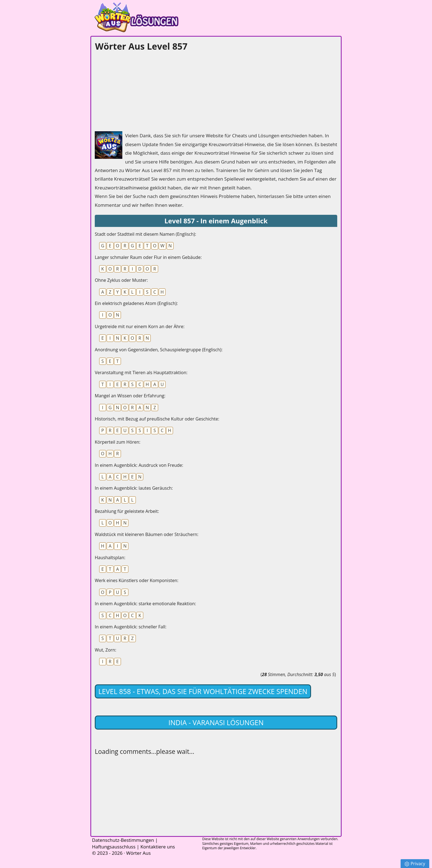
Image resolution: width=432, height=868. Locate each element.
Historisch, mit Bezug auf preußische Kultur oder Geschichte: (157, 419)
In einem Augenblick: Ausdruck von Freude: (139, 465)
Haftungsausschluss (114, 847)
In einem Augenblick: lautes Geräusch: (134, 488)
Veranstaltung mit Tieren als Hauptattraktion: (141, 373)
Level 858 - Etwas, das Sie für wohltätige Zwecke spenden (203, 691)
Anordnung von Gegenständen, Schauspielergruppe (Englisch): (159, 350)
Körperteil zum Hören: (118, 442)
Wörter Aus (138, 853)
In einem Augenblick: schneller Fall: (131, 627)
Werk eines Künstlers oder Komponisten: (137, 580)
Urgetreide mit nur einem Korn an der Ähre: (140, 326)
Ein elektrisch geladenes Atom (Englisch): (136, 303)
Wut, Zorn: (106, 650)
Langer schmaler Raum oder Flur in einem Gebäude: (148, 257)
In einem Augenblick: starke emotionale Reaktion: (145, 604)
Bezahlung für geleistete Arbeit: (127, 511)
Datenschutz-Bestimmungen (123, 840)
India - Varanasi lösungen (216, 722)
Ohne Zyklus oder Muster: (121, 280)
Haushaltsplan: (110, 558)
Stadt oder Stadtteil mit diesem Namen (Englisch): (145, 234)
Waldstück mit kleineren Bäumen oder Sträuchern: (147, 534)
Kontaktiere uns (158, 847)
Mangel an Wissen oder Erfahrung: (130, 396)
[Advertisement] (136, 90)
